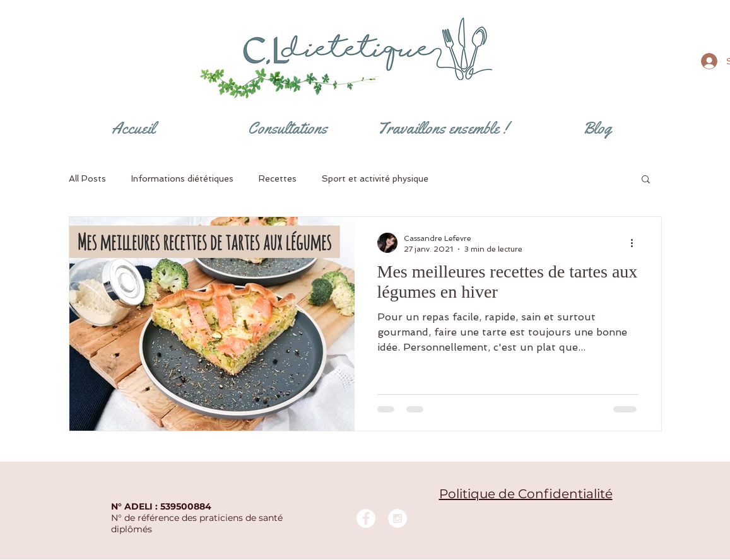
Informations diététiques (182, 178)
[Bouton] (367, 50)
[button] (646, 180)
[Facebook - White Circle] (366, 518)
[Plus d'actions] (637, 243)
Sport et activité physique (375, 178)
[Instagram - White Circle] (397, 518)
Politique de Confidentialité (526, 494)
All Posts (87, 178)
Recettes (278, 178)
